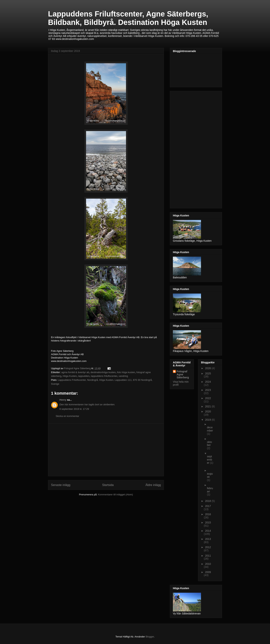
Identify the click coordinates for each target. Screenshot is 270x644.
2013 (208, 539)
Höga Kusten (70, 376)
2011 (208, 556)
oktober (209, 444)
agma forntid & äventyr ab (75, 372)
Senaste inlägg (61, 485)
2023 (208, 390)
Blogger (150, 637)
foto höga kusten (126, 372)
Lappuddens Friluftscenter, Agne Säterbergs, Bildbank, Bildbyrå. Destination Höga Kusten (128, 18)
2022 (208, 398)
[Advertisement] (106, 450)
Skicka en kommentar (67, 416)
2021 (208, 406)
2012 (208, 547)
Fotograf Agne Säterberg (183, 374)
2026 (208, 368)
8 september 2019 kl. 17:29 (74, 409)
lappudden (84, 376)
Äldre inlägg (153, 485)
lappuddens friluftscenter (104, 376)
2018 (208, 501)
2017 (208, 506)
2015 (208, 523)
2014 (208, 531)
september (210, 460)
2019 (208, 420)
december (210, 429)
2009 (208, 572)
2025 (208, 373)
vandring (123, 376)
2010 (208, 564)
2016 (208, 514)
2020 (208, 411)
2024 (208, 382)
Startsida (108, 485)
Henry (63, 400)
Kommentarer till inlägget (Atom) (115, 495)
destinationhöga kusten (103, 372)
